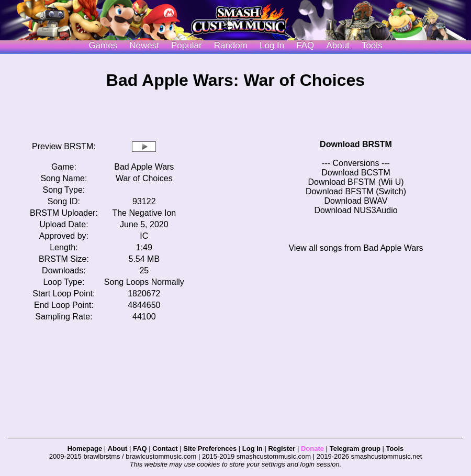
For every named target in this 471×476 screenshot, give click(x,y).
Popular (187, 45)
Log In (253, 449)
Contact (165, 449)
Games (103, 45)
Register (282, 449)
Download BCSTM (356, 173)
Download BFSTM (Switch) (356, 191)
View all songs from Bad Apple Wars (356, 248)
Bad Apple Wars (144, 167)
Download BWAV (356, 201)
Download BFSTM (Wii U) (356, 182)
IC (144, 236)
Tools (372, 45)
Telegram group (355, 449)
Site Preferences (210, 449)
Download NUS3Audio (356, 210)
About (338, 45)
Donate (312, 449)
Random (231, 45)
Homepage (85, 449)
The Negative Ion (144, 213)
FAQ (305, 45)
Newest (144, 45)
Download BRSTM (356, 144)
